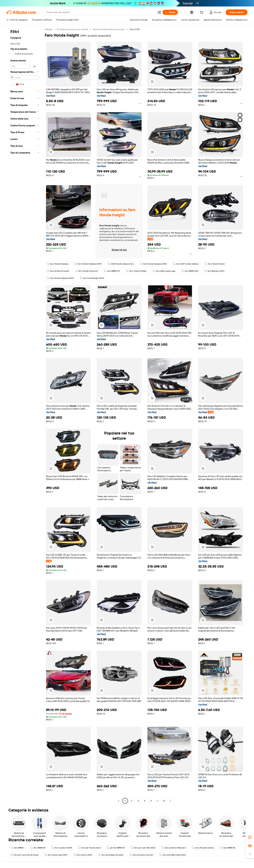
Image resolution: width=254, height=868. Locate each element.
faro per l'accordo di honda (24, 855)
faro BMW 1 (17, 848)
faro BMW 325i (190, 271)
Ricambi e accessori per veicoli (72, 29)
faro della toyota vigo (164, 271)
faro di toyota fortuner (141, 855)
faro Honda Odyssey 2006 (153, 264)
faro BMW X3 (38, 848)
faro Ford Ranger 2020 (92, 278)
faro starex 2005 (83, 855)
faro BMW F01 (112, 271)
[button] (159, 12)
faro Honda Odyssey (58, 264)
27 (164, 801)
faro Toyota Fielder (136, 271)
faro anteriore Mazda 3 (174, 848)
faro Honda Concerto (87, 271)
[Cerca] (170, 12)
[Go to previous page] (119, 801)
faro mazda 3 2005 (62, 848)
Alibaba (48, 29)
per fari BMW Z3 (116, 848)
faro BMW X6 (228, 848)
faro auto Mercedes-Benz (173, 855)
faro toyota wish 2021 (56, 855)
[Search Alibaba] (101, 12)
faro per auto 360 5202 (143, 848)
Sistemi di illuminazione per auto (109, 29)
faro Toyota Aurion (215, 264)
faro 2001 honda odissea (186, 264)
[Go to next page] (170, 801)
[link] (250, 837)
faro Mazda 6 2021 (214, 271)
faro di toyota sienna (203, 848)
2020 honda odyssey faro (121, 264)
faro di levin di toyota (58, 271)
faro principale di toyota (111, 855)
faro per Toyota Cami (89, 848)
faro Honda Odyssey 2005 (88, 264)
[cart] (202, 13)
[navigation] (25, 415)
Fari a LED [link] (135, 29)
